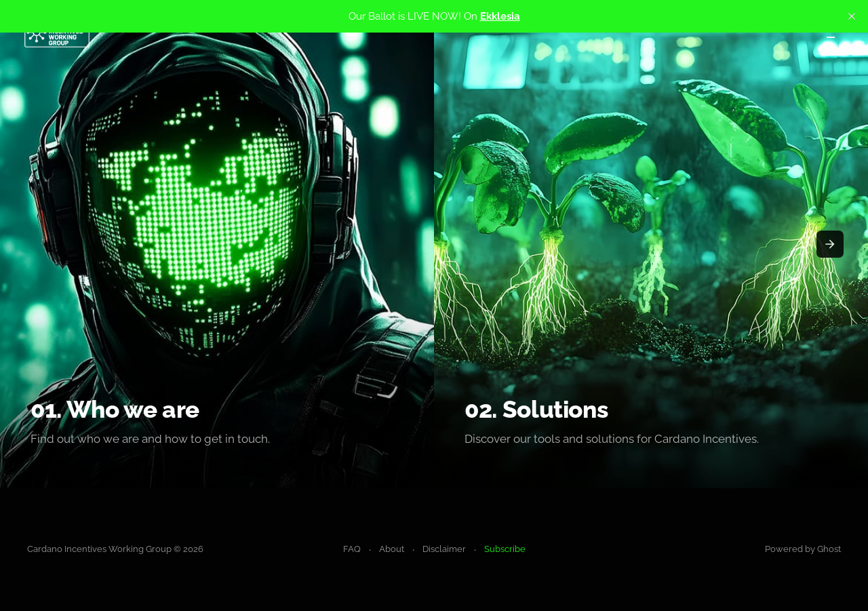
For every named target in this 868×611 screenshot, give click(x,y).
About (392, 549)
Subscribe (505, 549)
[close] (852, 16)
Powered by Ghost (803, 549)
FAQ (352, 549)
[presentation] (830, 244)
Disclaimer (444, 549)
